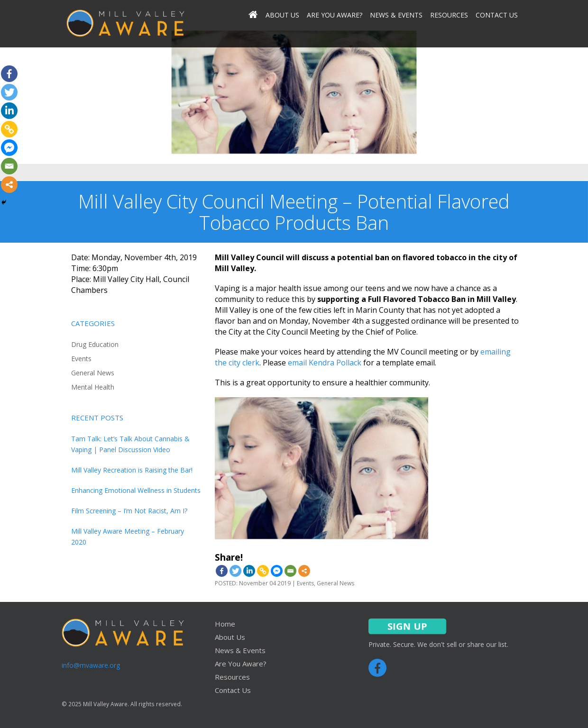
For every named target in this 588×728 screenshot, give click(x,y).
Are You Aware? (335, 15)
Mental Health (93, 387)
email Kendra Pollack (325, 363)
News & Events (396, 15)
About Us (282, 15)
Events (81, 359)
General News (93, 373)
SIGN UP (407, 626)
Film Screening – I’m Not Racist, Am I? (129, 511)
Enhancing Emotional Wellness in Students (136, 490)
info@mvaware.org (91, 665)
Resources (449, 15)
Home (225, 624)
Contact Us (497, 15)
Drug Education (95, 344)
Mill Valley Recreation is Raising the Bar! (132, 470)
